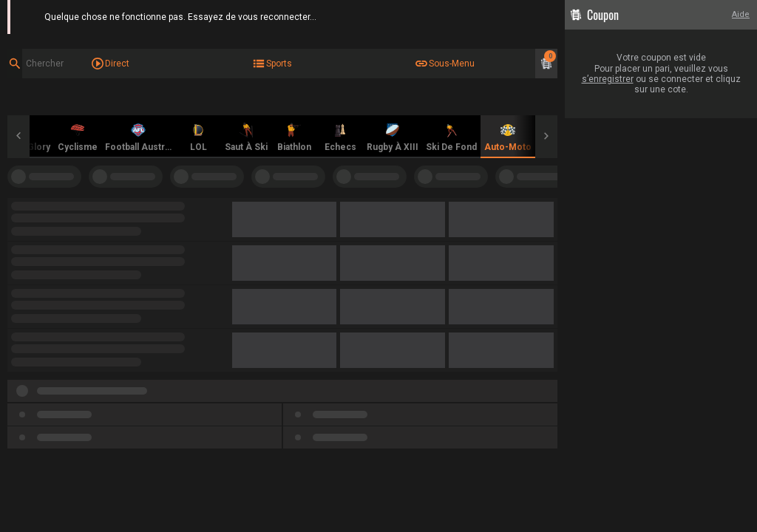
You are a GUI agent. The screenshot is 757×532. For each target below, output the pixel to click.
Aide (741, 14)
